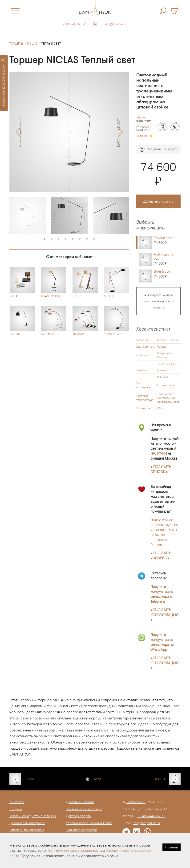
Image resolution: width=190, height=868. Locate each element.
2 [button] (52, 239)
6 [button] (80, 239)
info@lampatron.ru (116, 24)
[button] (18, 132)
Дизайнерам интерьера (27, 823)
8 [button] (94, 239)
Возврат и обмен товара (84, 809)
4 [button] (66, 239)
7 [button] (87, 239)
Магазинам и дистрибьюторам (33, 816)
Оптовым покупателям (27, 830)
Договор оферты (79, 816)
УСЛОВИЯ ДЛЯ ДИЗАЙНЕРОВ (4, 83)
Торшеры (16, 44)
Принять (172, 847)
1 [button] (44, 239)
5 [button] (73, 239)
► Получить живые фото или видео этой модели (158, 301)
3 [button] (59, 239)
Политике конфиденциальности (74, 850)
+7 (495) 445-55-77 (73, 24)
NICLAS (32, 44)
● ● (165, 615)
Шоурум (16, 809)
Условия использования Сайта (89, 823)
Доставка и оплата (80, 802)
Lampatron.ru (136, 802)
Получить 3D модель (158, 149)
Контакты (17, 802)
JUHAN (29, 779)
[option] (69, 132)
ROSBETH (159, 779)
